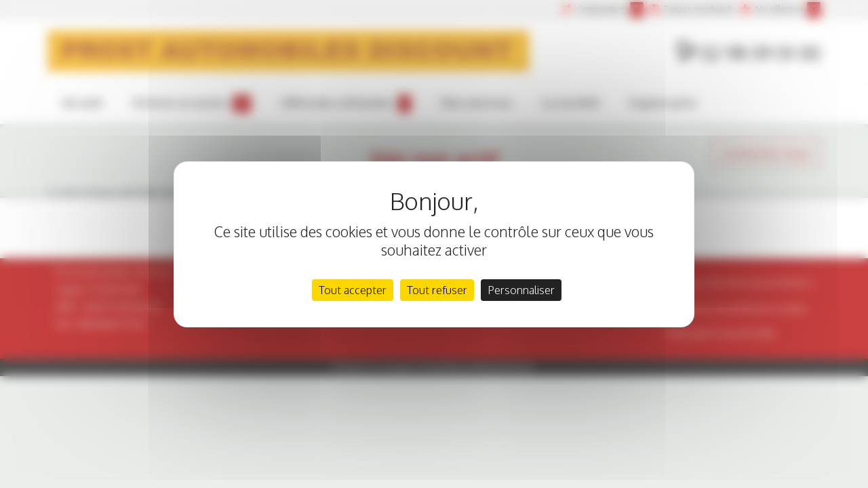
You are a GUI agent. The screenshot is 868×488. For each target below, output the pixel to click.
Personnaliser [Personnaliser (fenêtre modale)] (521, 290)
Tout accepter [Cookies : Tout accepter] (353, 290)
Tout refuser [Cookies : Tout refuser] (437, 290)
